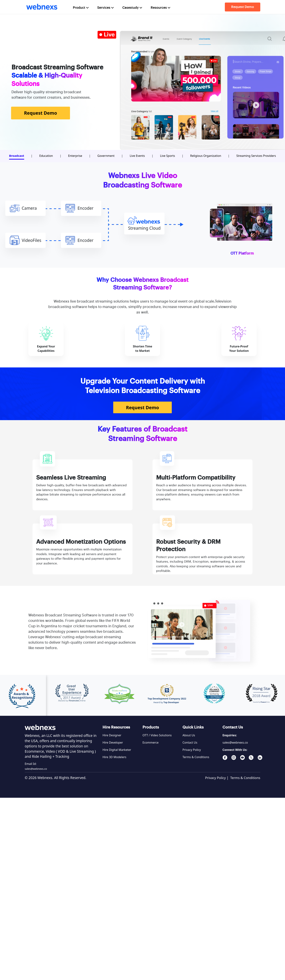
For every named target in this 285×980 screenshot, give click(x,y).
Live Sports (167, 156)
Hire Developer (113, 742)
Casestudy (133, 8)
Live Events (137, 156)
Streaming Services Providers (256, 156)
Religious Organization (206, 156)
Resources (161, 8)
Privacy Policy (192, 750)
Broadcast (17, 156)
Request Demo (243, 7)
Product (81, 8)
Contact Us (190, 742)
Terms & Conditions (196, 757)
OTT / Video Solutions (157, 735)
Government (106, 156)
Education (46, 156)
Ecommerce (150, 742)
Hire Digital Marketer (117, 750)
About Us (189, 735)
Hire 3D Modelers (114, 757)
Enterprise (75, 156)
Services (106, 8)
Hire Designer (112, 735)
